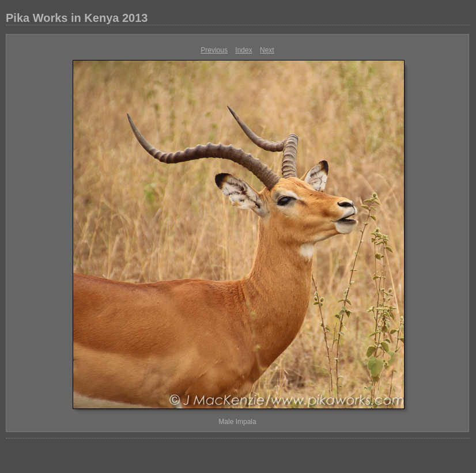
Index (243, 50)
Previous (214, 50)
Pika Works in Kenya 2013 (77, 18)
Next (267, 50)
